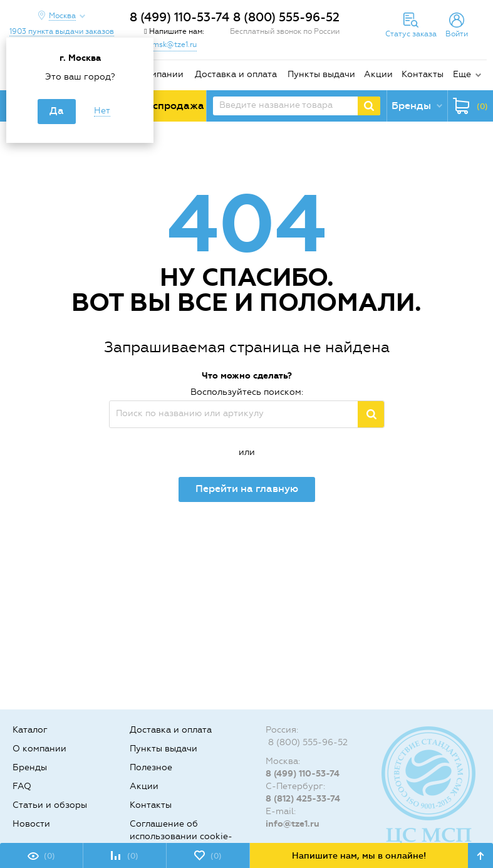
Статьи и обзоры (50, 805)
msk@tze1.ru (174, 44)
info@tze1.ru (293, 824)
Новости (31, 824)
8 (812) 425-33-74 (303, 799)
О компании (157, 74)
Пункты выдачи (321, 74)
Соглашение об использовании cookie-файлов (181, 836)
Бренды (30, 767)
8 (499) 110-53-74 (179, 17)
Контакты (423, 74)
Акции (378, 74)
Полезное (151, 767)
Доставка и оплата (236, 74)
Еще (462, 74)
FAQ (22, 786)
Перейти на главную (247, 489)
